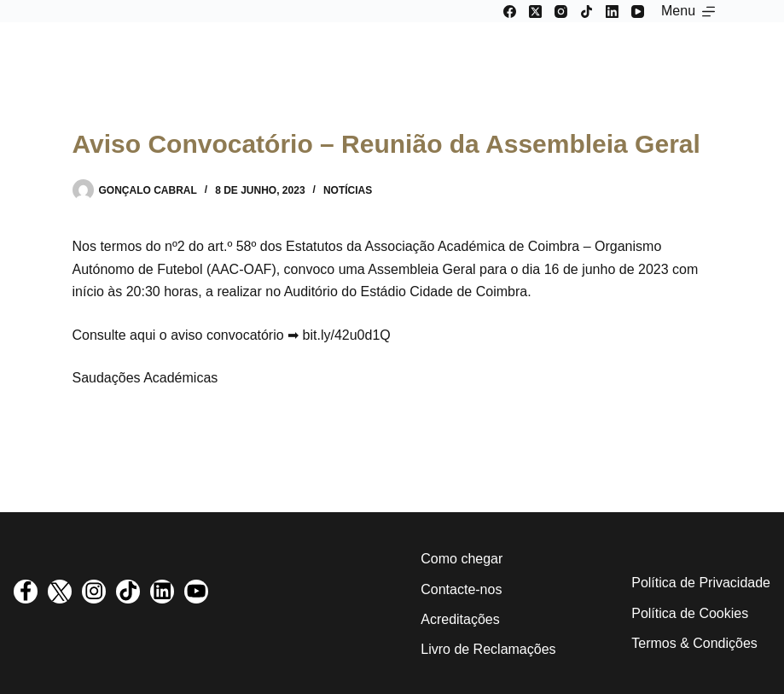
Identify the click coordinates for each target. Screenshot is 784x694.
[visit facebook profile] (26, 592)
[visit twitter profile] (60, 592)
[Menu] (688, 11)
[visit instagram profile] (94, 592)
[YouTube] (638, 12)
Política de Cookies (690, 613)
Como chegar (462, 559)
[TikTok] (587, 12)
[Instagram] (561, 12)
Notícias (348, 190)
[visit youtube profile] (196, 592)
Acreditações (460, 619)
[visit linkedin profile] (162, 592)
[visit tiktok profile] (128, 592)
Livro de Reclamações (488, 649)
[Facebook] (510, 12)
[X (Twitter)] (535, 12)
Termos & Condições (694, 643)
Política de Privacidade (701, 583)
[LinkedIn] (612, 12)
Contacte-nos (461, 589)
